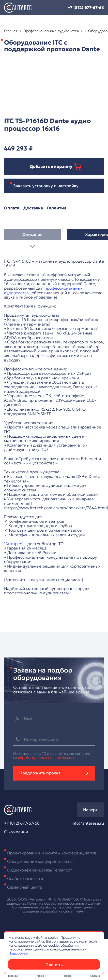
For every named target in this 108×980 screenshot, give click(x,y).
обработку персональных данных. (47, 758)
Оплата (12, 208)
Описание (32, 236)
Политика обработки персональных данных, (64, 903)
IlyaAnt (80, 911)
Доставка (33, 208)
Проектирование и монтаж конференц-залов (52, 853)
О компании (16, 832)
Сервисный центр (25, 887)
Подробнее (18, 953)
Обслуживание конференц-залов (40, 861)
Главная (11, 31)
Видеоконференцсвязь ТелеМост (40, 870)
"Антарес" (14, 544)
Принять (54, 964)
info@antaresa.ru (88, 823)
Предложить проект (40, 773)
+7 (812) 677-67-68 (86, 7)
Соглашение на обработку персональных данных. (54, 907)
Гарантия (57, 208)
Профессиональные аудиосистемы (53, 31)
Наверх (90, 810)
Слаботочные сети (25, 878)
